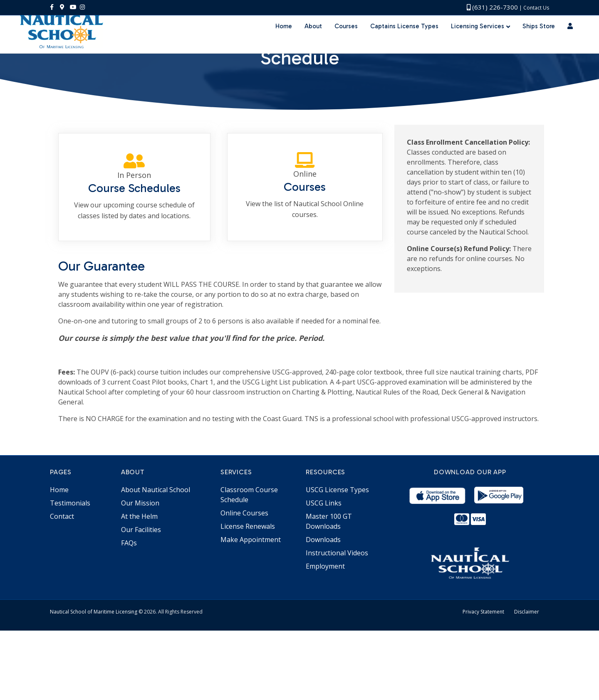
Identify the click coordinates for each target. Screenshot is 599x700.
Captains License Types (404, 42)
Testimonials (70, 572)
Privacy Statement (483, 681)
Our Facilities (141, 599)
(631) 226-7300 (492, 7)
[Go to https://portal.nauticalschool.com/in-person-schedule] (134, 256)
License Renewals (248, 596)
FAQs (129, 612)
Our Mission (140, 572)
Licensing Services (478, 42)
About (313, 42)
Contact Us (536, 8)
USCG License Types (337, 559)
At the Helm (139, 586)
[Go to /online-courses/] (305, 256)
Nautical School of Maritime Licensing (94, 681)
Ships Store (539, 42)
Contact (62, 586)
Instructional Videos (337, 622)
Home (284, 42)
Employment (325, 636)
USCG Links (324, 572)
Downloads (323, 609)
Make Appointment (251, 609)
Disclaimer (527, 681)
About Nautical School (156, 559)
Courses (346, 42)
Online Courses (244, 582)
